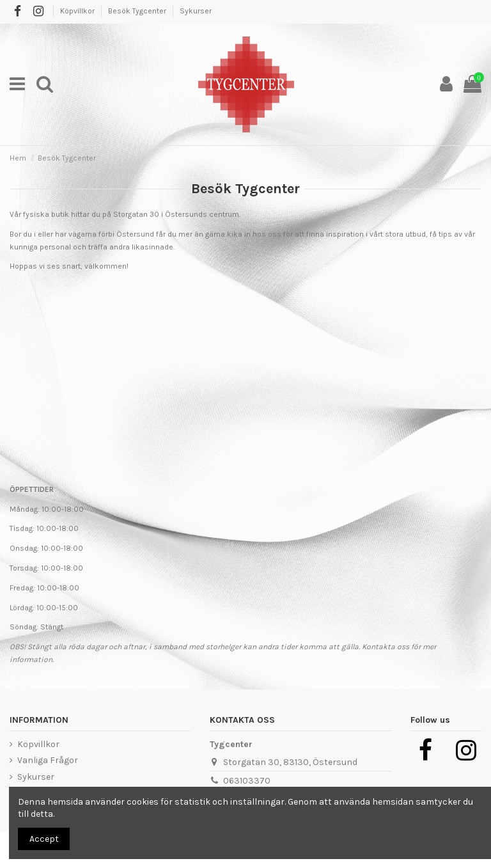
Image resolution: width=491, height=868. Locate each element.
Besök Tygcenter (138, 11)
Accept (44, 839)
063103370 (247, 781)
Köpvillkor (78, 11)
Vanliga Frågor (48, 760)
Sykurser (196, 11)
